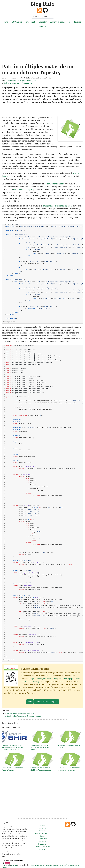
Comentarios (27, 83)
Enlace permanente (12, 83)
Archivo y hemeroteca (60, 22)
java (6, 80)
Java (6, 22)
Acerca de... (43, 26)
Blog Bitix (42, 4)
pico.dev (14, 865)
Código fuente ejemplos (46, 702)
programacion (25, 80)
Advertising (42, 839)
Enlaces (78, 22)
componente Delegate (23, 189)
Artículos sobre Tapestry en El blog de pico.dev (23, 716)
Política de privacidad (42, 847)
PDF (30, 702)
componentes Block (55, 184)
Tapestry (43, 22)
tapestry (34, 80)
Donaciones (42, 844)
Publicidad (42, 841)
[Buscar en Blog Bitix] (43, 17)
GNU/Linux (17, 22)
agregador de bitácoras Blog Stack (58, 206)
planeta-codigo (14, 80)
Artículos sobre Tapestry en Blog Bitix (20, 713)
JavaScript (30, 22)
